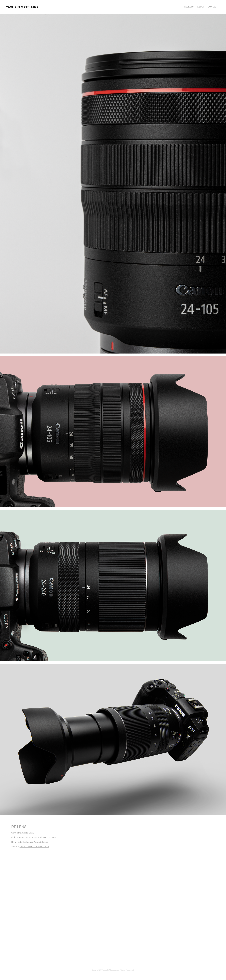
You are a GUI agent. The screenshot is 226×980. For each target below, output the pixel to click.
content (21, 837)
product (41, 837)
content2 (32, 837)
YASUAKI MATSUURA (22, 7)
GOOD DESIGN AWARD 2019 (34, 847)
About (201, 7)
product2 (52, 837)
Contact (213, 7)
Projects (188, 7)
